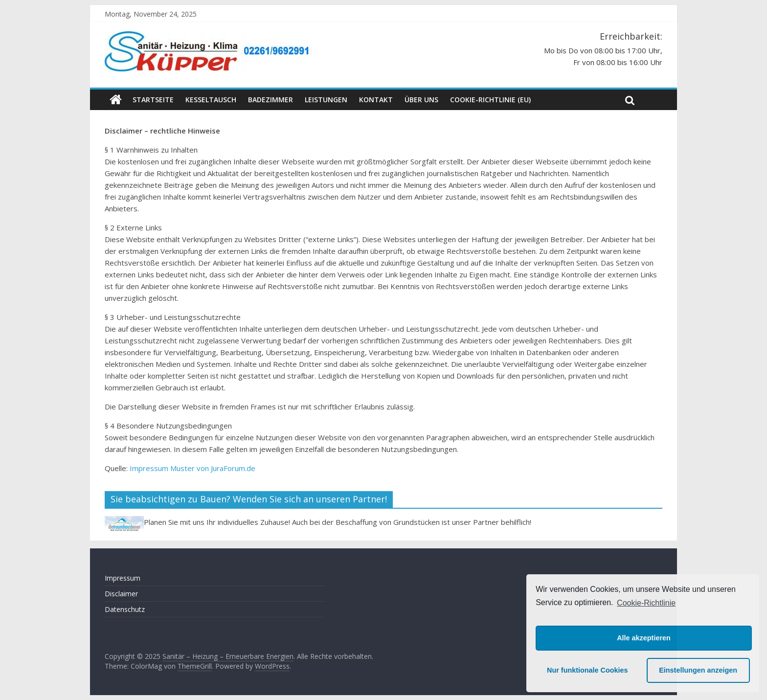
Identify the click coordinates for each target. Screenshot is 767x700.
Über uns (421, 100)
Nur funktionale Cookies (587, 670)
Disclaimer (121, 594)
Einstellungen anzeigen (698, 670)
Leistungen (326, 100)
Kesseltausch (211, 100)
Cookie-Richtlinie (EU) (490, 100)
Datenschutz (125, 609)
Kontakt (376, 100)
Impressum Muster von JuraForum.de (192, 468)
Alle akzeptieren (644, 638)
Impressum (123, 578)
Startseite (153, 100)
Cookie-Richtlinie (646, 603)
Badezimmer (271, 100)
